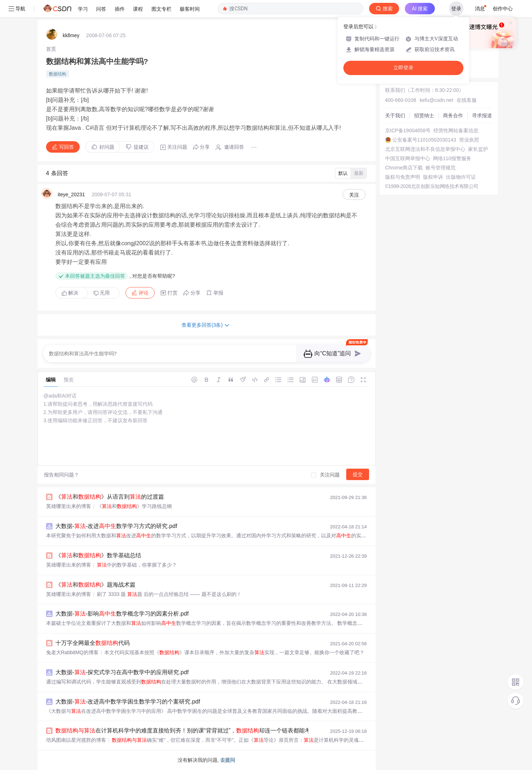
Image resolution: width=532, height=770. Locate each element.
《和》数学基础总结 (98, 555)
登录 (456, 9)
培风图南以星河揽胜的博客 (76, 740)
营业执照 (469, 140)
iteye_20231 (71, 194)
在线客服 (467, 100)
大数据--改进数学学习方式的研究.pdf (116, 526)
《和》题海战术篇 (95, 585)
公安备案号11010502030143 (424, 140)
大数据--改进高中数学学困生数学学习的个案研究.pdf (128, 702)
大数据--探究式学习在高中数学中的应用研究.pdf (122, 672)
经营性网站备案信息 (456, 130)
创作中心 (503, 9)
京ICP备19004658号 (408, 130)
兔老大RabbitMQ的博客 (72, 652)
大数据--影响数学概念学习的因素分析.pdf (122, 614)
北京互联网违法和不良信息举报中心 (425, 149)
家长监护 (478, 149)
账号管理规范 (441, 168)
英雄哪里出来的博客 (69, 506)
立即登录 (403, 68)
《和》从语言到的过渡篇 (110, 497)
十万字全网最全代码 (93, 643)
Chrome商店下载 (404, 168)
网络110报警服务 (452, 158)
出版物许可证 (461, 177)
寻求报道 (482, 115)
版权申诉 (433, 177)
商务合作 (453, 115)
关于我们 (395, 115)
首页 (51, 49)
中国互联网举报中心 (408, 158)
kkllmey (71, 35)
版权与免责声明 (403, 177)
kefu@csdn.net (437, 100)
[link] (51, 49)
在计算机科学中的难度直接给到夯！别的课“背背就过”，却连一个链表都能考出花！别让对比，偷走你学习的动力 (240, 730)
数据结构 (58, 74)
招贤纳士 (424, 115)
